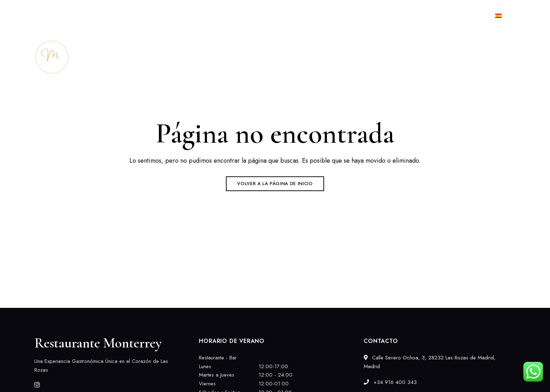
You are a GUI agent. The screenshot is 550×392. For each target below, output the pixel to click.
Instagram (37, 385)
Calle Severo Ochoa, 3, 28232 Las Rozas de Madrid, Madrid (102, 16)
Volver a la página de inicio (275, 184)
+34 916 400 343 (454, 16)
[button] (491, 57)
